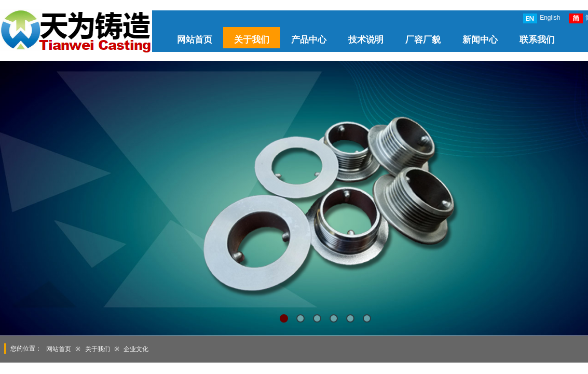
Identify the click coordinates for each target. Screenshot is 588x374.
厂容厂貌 (423, 40)
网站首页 (195, 40)
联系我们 (537, 40)
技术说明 (366, 40)
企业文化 (136, 349)
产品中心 (309, 40)
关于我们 (252, 40)
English (542, 18)
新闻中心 (480, 40)
